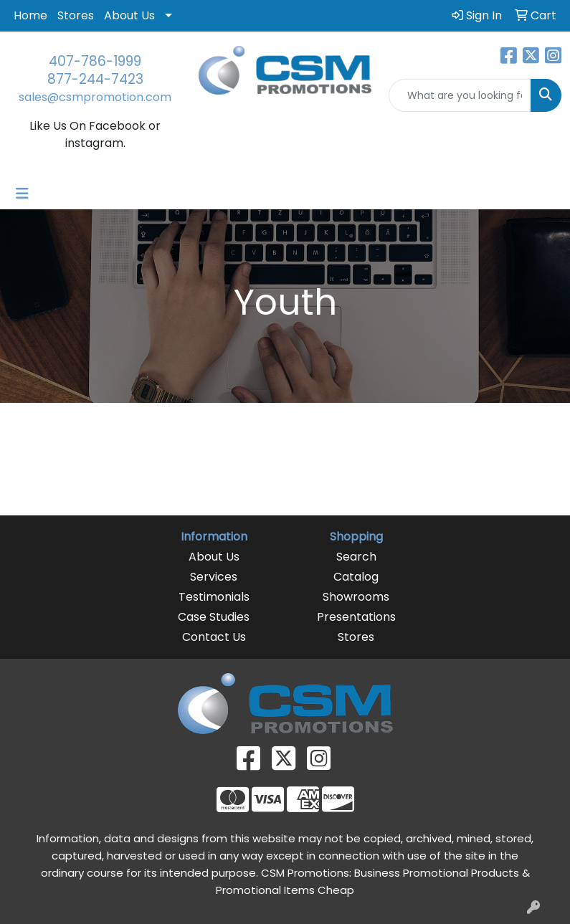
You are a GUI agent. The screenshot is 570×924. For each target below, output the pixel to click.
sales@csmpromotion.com (95, 97)
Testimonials (214, 597)
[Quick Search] (460, 95)
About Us (129, 15)
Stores (76, 15)
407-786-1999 (95, 61)
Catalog (356, 577)
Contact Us (214, 637)
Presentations (356, 617)
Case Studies (214, 617)
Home (30, 15)
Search (356, 557)
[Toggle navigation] (22, 194)
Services (214, 577)
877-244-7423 (95, 79)
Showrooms (356, 597)
